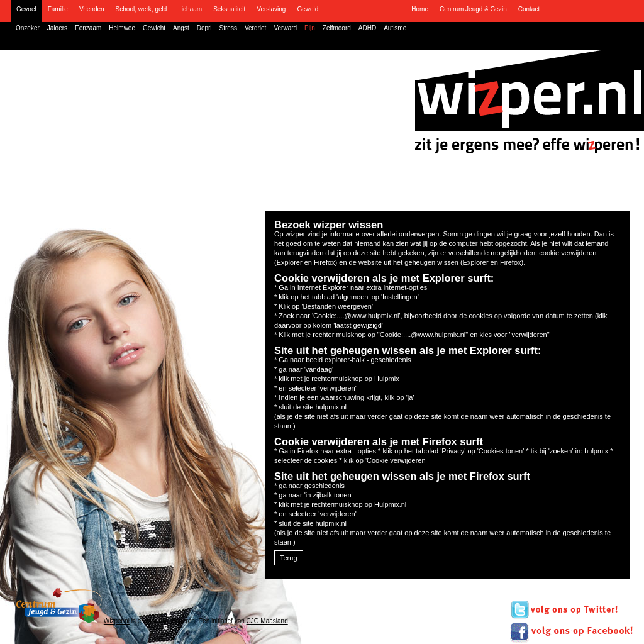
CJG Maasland (267, 621)
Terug (289, 558)
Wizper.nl (117, 621)
